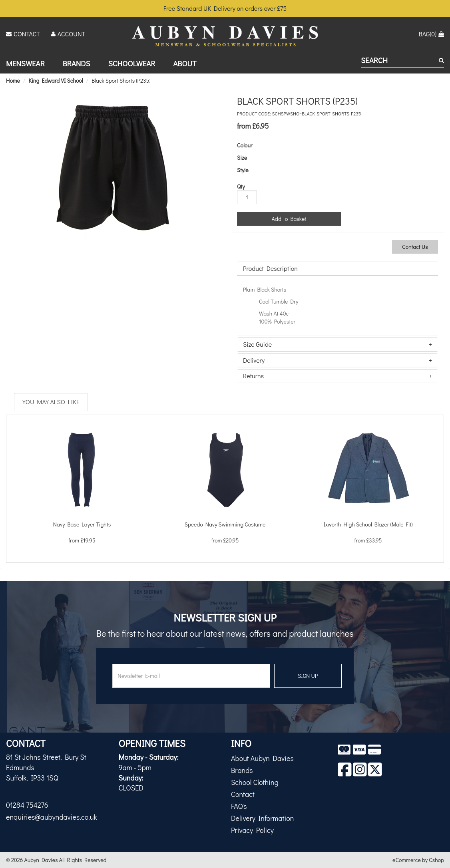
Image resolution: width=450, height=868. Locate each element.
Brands (77, 63)
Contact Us (415, 247)
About (185, 63)
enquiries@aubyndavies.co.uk (51, 817)
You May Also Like (51, 402)
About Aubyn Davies (262, 758)
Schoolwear (132, 63)
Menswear (25, 63)
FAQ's (239, 806)
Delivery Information (262, 818)
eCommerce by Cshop (418, 860)
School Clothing (255, 782)
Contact (243, 794)
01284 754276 (27, 805)
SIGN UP (308, 676)
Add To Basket (289, 219)
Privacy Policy (252, 830)
